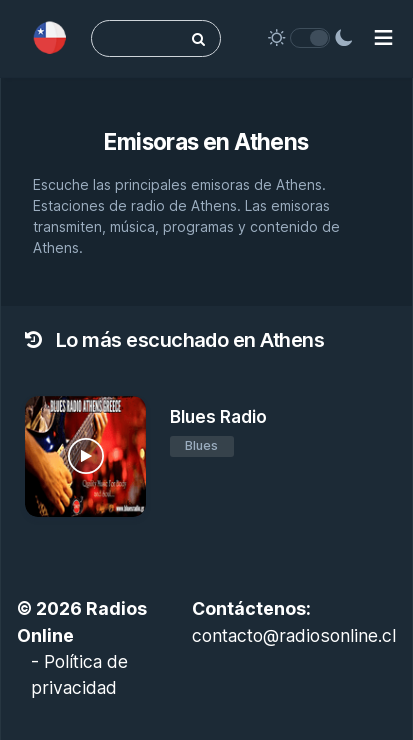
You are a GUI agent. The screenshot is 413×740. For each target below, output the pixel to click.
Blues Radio (218, 417)
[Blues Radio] (85, 456)
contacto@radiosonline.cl (294, 635)
